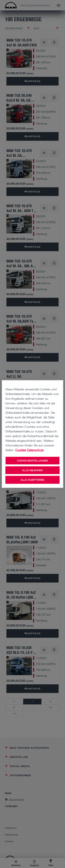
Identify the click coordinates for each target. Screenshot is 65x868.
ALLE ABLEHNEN (32, 470)
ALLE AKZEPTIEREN (32, 480)
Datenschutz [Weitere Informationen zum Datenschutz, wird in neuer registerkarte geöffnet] (35, 450)
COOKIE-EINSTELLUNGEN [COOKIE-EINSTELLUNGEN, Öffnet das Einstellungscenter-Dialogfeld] (32, 461)
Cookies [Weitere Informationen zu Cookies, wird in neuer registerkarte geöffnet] (21, 450)
